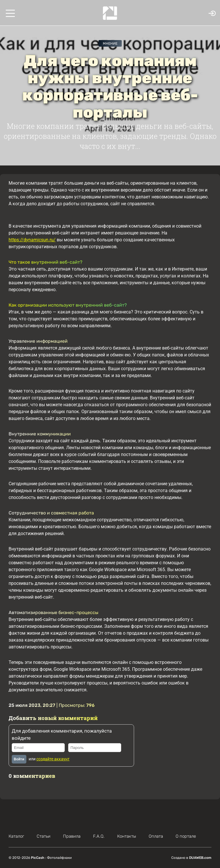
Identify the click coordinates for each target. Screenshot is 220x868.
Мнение (110, 44)
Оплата (156, 836)
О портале (186, 836)
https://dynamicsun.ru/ (32, 240)
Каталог (16, 836)
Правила (72, 836)
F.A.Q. (99, 836)
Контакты (127, 836)
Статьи (44, 836)
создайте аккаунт (53, 759)
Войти (19, 759)
